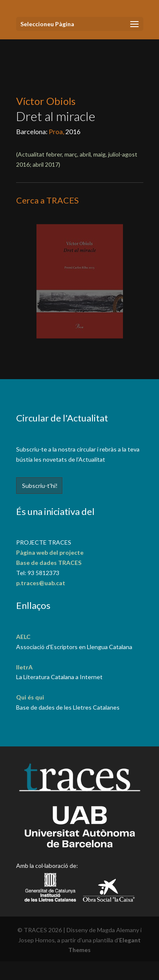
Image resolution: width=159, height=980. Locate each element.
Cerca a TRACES (47, 200)
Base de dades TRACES (49, 563)
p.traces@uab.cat (41, 583)
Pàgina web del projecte (50, 552)
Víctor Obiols (46, 101)
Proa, (57, 131)
